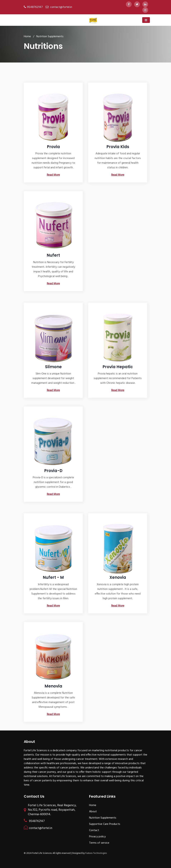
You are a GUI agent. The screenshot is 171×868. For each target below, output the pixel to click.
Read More (53, 175)
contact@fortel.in (61, 7)
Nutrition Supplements (103, 818)
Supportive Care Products (105, 824)
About (93, 812)
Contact (94, 830)
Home (27, 37)
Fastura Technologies (96, 853)
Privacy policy (97, 837)
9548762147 (35, 7)
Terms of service (99, 843)
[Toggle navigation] (146, 20)
